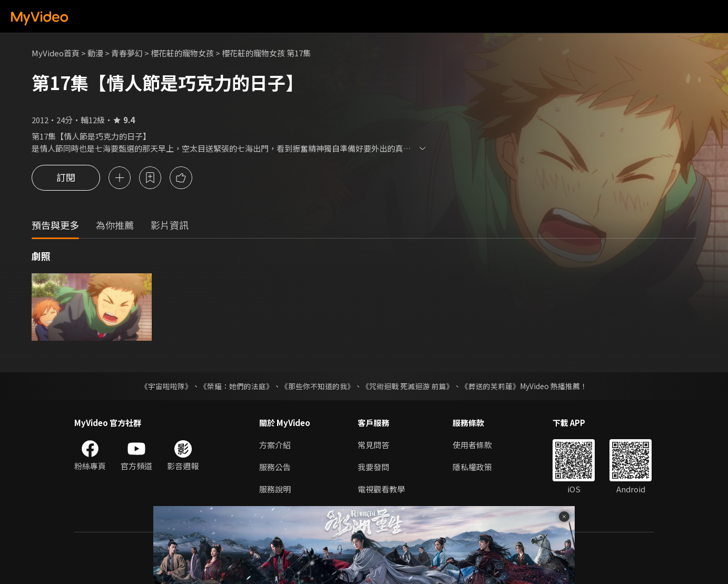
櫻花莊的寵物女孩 (182, 53)
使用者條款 (472, 445)
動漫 (95, 53)
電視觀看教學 (381, 489)
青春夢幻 (127, 53)
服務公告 (275, 467)
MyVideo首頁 (56, 53)
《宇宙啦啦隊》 (166, 386)
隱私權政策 (472, 467)
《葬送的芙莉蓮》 (490, 386)
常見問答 (373, 445)
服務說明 (275, 489)
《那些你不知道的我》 (318, 386)
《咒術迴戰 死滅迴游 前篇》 (408, 386)
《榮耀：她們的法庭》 (237, 386)
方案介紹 (275, 445)
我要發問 (373, 467)
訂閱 (66, 178)
